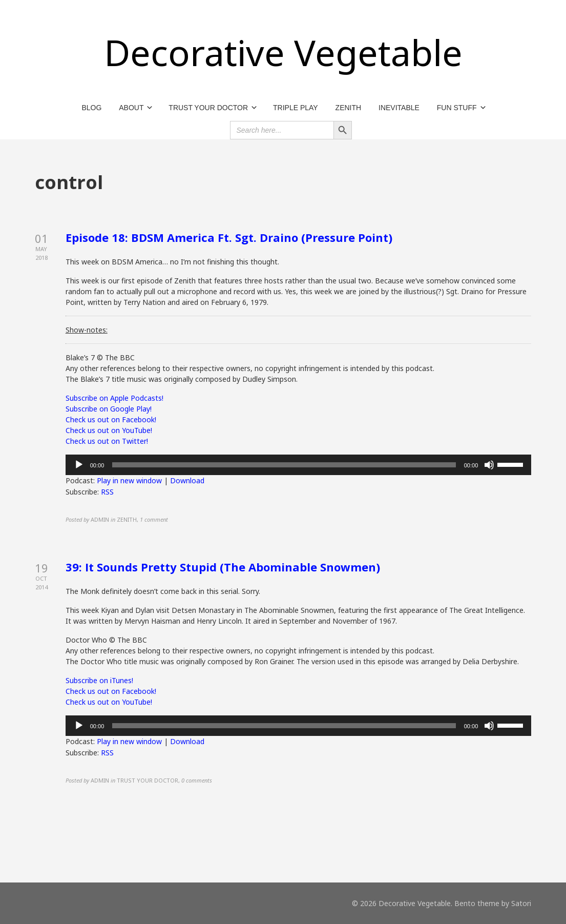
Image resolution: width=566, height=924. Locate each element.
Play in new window (129, 480)
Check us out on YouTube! (109, 430)
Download (187, 480)
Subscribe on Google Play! (109, 409)
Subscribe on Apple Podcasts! (114, 398)
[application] (299, 465)
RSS (107, 492)
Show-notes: (87, 330)
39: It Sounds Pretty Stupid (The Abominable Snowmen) (223, 567)
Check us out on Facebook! (111, 419)
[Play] (79, 465)
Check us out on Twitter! (107, 441)
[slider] (284, 465)
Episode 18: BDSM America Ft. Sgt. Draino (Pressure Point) (229, 237)
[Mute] (489, 465)
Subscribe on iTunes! (99, 680)
